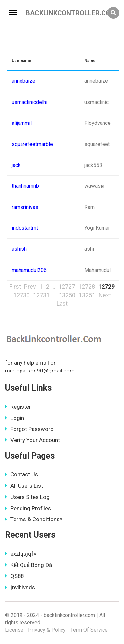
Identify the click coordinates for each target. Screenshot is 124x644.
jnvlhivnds (20, 587)
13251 (87, 295)
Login (15, 418)
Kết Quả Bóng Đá (28, 565)
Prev (30, 287)
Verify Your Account (32, 440)
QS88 (15, 576)
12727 (67, 287)
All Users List (24, 486)
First (15, 287)
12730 (21, 295)
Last (62, 303)
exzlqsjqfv (21, 554)
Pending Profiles (28, 508)
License (14, 630)
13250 (67, 295)
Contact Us (21, 474)
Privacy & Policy (47, 630)
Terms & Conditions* (34, 519)
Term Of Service (89, 630)
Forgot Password (29, 429)
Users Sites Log (27, 497)
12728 (87, 287)
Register (18, 407)
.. (54, 287)
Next (105, 295)
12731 (41, 295)
